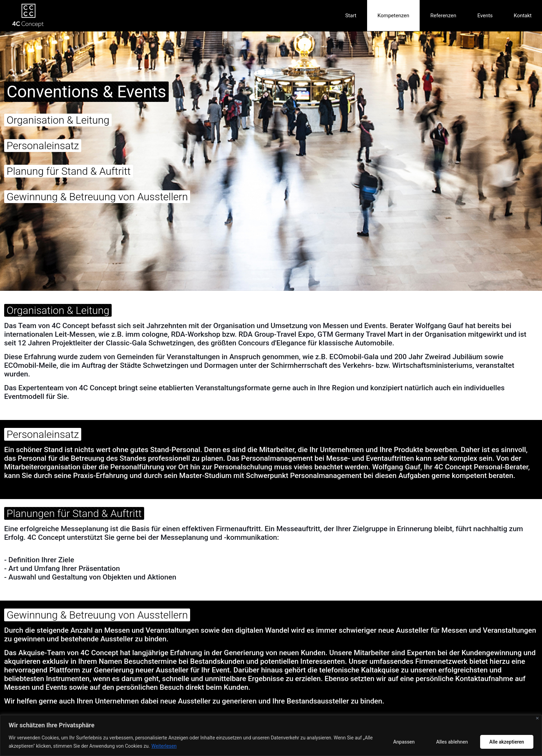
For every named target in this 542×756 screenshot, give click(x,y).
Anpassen (404, 742)
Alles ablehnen (452, 742)
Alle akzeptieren (507, 742)
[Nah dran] (537, 718)
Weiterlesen (164, 746)
